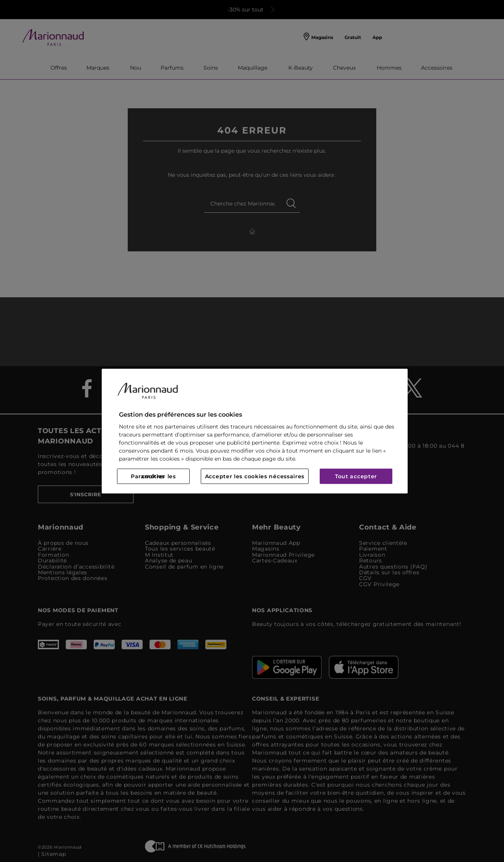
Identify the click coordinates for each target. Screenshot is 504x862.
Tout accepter (356, 476)
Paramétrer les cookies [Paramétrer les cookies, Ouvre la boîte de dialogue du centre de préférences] (153, 476)
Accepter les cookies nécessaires (255, 476)
